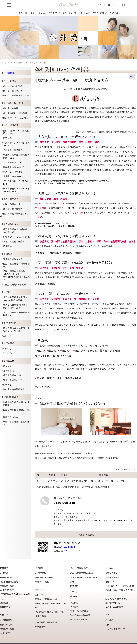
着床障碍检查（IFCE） (14, 176)
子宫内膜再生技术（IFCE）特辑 (49, 612)
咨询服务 (74, 607)
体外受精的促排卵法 (13, 209)
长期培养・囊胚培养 (13, 150)
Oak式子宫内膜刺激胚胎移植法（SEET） (16, 156)
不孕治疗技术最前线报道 (46, 622)
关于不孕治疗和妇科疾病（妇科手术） (15, 231)
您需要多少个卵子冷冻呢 (116, 599)
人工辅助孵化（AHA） (14, 162)
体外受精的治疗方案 (13, 91)
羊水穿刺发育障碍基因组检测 (16, 423)
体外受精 (23, 13)
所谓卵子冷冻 (111, 573)
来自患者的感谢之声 (13, 380)
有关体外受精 (6, 577)
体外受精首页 (10, 73)
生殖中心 (7, 349)
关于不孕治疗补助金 (13, 375)
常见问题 (7, 366)
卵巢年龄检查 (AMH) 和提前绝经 (120, 586)
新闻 (107, 625)
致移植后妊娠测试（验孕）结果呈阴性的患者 (16, 306)
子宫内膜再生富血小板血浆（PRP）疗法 (16, 190)
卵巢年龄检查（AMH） (14, 167)
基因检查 (4, 603)
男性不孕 (53, 13)
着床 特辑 (40, 595)
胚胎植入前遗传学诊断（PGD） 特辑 (51, 606)
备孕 (70, 13)
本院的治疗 (5, 633)
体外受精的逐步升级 (13, 86)
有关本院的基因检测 (13, 259)
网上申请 (78, 13)
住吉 (132, 76)
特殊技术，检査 (7, 586)
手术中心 (7, 353)
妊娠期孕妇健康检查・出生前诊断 (16, 404)
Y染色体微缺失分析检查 (15, 284)
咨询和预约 (9, 371)
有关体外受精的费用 (9, 582)
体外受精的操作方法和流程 (16, 95)
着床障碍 (7, 246)
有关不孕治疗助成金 (79, 611)
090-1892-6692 (67, 547)
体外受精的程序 (7, 590)
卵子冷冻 (33, 13)
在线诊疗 (104, 13)
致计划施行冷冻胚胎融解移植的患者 (16, 314)
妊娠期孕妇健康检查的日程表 (16, 411)
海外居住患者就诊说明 (14, 389)
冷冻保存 (7, 138)
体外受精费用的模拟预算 (15, 113)
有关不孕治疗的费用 (44, 577)
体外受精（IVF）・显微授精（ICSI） (16, 132)
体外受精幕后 (41, 616)
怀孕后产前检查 (11, 417)
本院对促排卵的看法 (13, 204)
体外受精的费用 (11, 108)
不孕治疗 (43, 13)
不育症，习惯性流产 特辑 (46, 599)
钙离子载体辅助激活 (13, 172)
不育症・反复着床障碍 (14, 242)
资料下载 (7, 385)
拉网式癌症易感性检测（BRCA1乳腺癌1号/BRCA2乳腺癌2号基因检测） (17, 276)
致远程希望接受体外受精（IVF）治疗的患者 (15, 299)
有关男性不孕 (6, 620)
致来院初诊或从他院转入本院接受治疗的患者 (16, 330)
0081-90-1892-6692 (74, 551)
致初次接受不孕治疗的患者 (82, 573)
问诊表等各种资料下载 (115, 629)
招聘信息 (114, 13)
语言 (123, 5)
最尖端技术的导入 (113, 603)
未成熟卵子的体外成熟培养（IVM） (16, 144)
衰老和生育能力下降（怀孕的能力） (119, 592)
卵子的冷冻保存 (112, 577)
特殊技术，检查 (7, 629)
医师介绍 (7, 336)
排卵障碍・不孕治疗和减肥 (16, 237)
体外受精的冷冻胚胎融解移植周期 (14, 215)
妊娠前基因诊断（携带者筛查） (16, 265)
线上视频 (109, 620)
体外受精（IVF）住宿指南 (16, 118)
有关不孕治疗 (41, 573)
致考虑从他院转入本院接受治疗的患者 (85, 580)
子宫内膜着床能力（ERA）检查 (16, 182)
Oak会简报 (40, 627)
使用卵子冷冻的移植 (114, 607)
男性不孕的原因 (7, 625)
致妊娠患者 (5, 607)
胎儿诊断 (63, 13)
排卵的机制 (110, 582)
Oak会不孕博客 (91, 13)
